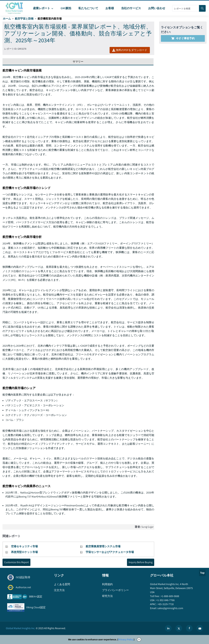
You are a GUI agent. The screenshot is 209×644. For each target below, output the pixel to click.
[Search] (202, 8)
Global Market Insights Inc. (21, 628)
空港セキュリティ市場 (24, 546)
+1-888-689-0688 (170, 596)
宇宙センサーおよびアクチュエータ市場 (110, 552)
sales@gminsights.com (170, 608)
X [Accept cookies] (139, 639)
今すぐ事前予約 (183, 38)
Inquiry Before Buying (141, 562)
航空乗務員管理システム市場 (103, 546)
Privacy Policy (126, 639)
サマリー (78, 62)
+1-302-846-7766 (165, 600)
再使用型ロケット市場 (24, 552)
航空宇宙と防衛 (24, 19)
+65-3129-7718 (165, 604)
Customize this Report (16, 562)
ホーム (7, 19)
